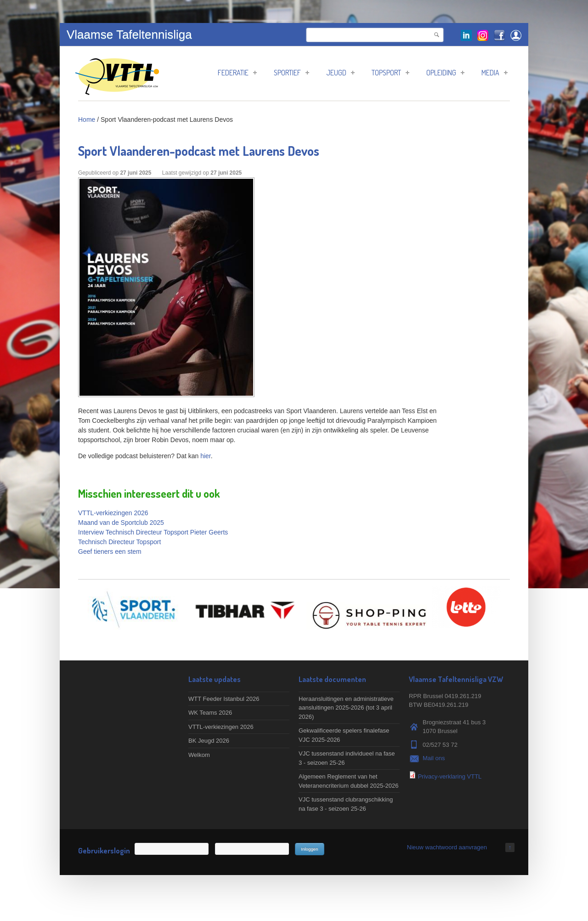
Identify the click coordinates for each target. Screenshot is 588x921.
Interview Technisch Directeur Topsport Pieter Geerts (153, 532)
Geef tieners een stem (110, 551)
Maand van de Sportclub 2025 (121, 523)
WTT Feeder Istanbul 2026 (224, 699)
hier (206, 456)
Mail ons (434, 758)
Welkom (199, 755)
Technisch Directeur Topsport (119, 542)
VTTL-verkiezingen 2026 (113, 513)
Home (87, 119)
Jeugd (340, 73)
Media (495, 73)
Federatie (237, 73)
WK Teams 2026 (210, 713)
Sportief (291, 73)
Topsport (390, 73)
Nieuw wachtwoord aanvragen (447, 847)
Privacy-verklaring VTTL (450, 776)
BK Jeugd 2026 (209, 741)
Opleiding (445, 73)
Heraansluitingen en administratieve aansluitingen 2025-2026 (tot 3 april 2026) (346, 708)
